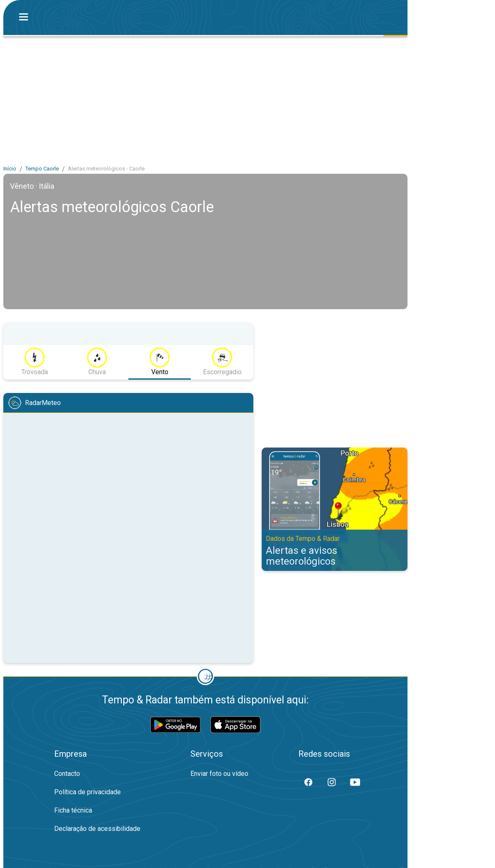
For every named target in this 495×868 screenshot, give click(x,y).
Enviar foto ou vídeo (219, 774)
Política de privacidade (87, 792)
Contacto (67, 774)
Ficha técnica (73, 810)
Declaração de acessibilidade (97, 829)
